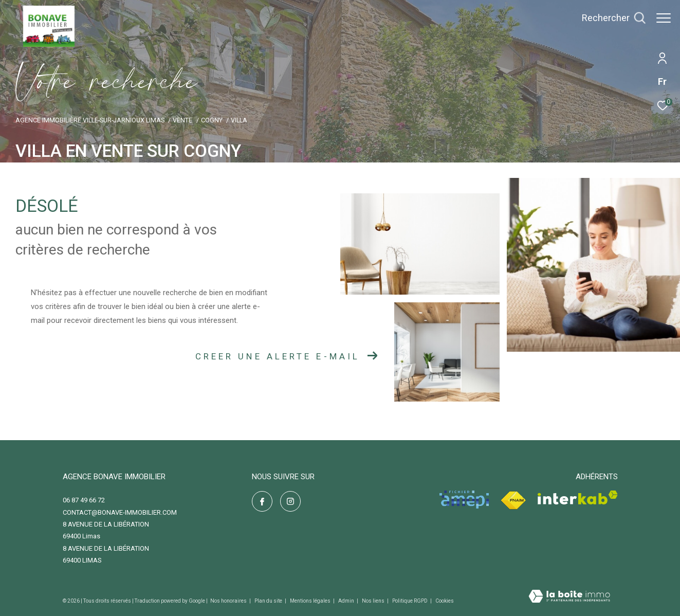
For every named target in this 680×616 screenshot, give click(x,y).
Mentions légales (311, 601)
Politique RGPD (410, 601)
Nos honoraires (229, 601)
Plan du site (269, 601)
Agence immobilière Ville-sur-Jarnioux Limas (90, 120)
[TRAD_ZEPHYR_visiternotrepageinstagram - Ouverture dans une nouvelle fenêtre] (290, 501)
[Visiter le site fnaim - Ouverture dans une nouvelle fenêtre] (513, 501)
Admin (347, 601)
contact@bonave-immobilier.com (120, 512)
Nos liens (374, 601)
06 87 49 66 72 (84, 500)
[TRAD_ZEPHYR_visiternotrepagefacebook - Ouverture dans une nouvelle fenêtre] (262, 501)
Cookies (445, 601)
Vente (182, 120)
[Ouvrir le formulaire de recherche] (609, 18)
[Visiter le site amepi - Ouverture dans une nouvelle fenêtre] (464, 500)
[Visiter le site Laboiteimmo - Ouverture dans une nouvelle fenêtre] (569, 597)
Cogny (212, 120)
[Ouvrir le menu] (664, 18)
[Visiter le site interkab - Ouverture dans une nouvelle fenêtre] (578, 497)
